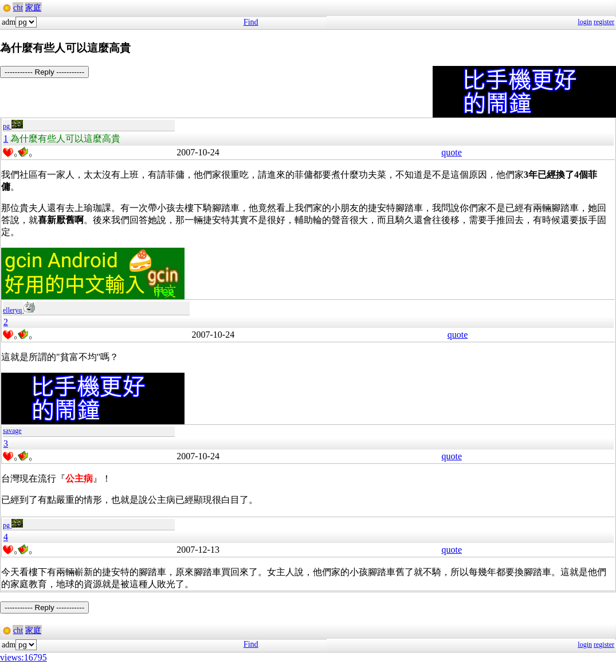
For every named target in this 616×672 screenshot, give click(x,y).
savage (12, 431)
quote (452, 152)
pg (13, 126)
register (604, 22)
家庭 (33, 8)
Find (251, 22)
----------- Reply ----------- (44, 72)
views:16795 (23, 657)
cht (18, 8)
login (585, 22)
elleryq (19, 310)
